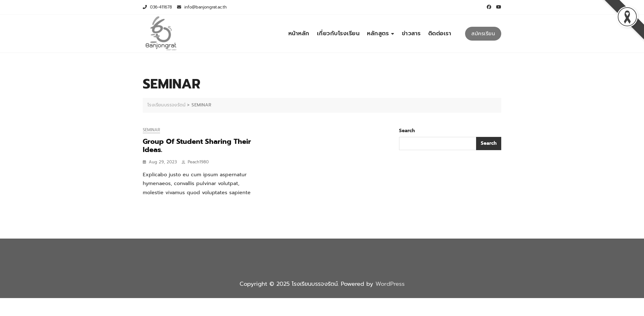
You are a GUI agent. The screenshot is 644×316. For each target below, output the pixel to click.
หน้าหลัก (299, 33)
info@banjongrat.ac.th (202, 7)
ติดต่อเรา (440, 33)
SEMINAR (151, 130)
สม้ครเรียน (483, 34)
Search (407, 131)
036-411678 (157, 7)
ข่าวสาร (411, 33)
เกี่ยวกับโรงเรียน (338, 33)
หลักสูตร (378, 33)
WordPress (390, 284)
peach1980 (198, 162)
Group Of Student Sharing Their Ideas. (197, 146)
